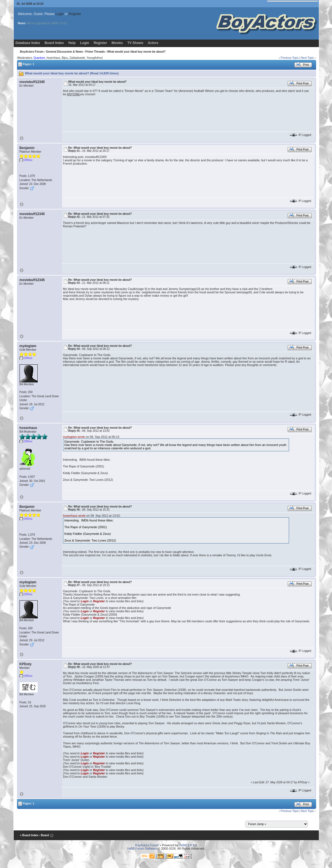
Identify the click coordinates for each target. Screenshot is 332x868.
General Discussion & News (64, 52)
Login (60, 14)
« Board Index (29, 835)
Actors (153, 43)
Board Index (54, 43)
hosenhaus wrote (74, 516)
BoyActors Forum (32, 52)
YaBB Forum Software (142, 849)
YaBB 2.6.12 (188, 845)
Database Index (28, 43)
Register (75, 14)
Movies (117, 43)
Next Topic (308, 58)
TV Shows (135, 43)
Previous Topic (290, 58)
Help (72, 43)
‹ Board (44, 835)
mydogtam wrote (74, 437)
